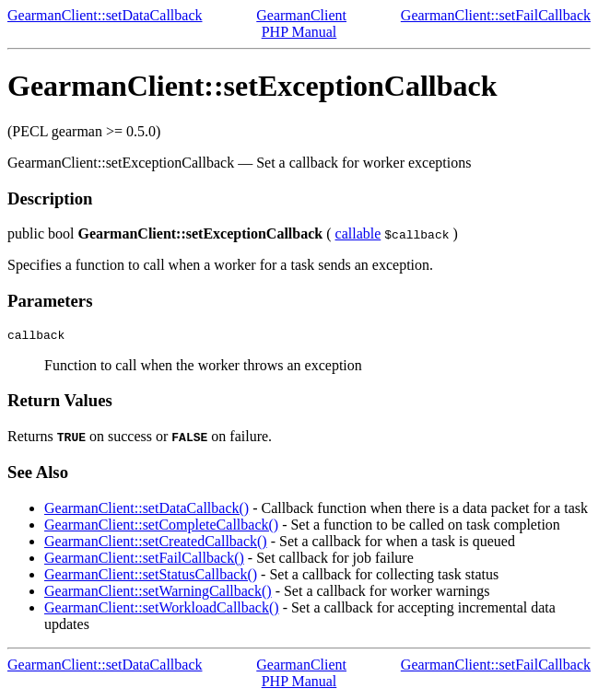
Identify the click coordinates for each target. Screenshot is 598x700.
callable (358, 233)
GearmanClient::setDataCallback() (147, 511)
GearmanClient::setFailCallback (496, 15)
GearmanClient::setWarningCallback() (158, 594)
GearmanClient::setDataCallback (105, 15)
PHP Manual (299, 32)
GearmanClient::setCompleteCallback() (161, 527)
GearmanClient (301, 15)
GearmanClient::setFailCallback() (144, 560)
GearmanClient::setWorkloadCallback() (162, 610)
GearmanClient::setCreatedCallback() (156, 544)
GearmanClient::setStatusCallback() (151, 577)
